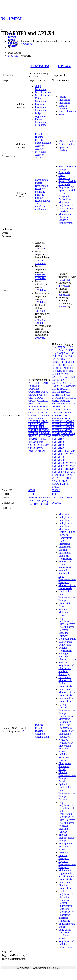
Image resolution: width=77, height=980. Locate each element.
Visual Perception (64, 177)
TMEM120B (59, 442)
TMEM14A (58, 448)
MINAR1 (33, 427)
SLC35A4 (69, 424)
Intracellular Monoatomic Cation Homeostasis (65, 682)
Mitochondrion (43, 92)
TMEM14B (58, 451)
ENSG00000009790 (39, 498)
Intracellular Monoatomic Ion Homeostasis (67, 692)
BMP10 (68, 356)
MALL (56, 401)
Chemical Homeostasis (65, 536)
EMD (40, 404)
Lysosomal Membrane (41, 109)
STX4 (32, 442)
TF (72, 436)
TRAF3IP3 (40, 66)
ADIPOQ (57, 347)
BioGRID (13, 56)
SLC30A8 (69, 421)
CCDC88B (34, 392)
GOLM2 (33, 412)
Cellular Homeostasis (65, 649)
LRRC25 (33, 424)
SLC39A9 (57, 430)
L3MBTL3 (34, 421)
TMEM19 (70, 451)
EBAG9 (33, 404)
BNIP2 (56, 359)
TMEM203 (70, 454)
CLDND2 (57, 371)
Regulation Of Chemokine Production (66, 734)
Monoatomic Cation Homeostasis (65, 565)
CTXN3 (72, 377)
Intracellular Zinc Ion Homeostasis (65, 885)
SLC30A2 (57, 421)
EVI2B (32, 407)
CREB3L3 (43, 401)
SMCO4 (68, 430)
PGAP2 (67, 407)
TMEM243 (58, 463)
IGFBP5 (56, 395)
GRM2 (56, 389)
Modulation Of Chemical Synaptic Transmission (66, 218)
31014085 (65, 280)
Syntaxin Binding (63, 149)
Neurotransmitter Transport (68, 168)
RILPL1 (39, 436)
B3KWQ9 (44, 501)
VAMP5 (56, 481)
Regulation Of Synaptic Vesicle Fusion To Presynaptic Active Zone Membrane (67, 195)
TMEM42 (70, 466)
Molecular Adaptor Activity (40, 155)
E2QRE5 (33, 504)
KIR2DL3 (34, 418)
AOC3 (62, 350)
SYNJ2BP (64, 436)
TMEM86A (58, 472)
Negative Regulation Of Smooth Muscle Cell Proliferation (67, 808)
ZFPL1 (56, 487)
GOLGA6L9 (43, 410)
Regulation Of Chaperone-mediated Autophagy (66, 916)
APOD (69, 350)
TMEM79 (68, 469)
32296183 (26, 44)
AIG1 (55, 350)
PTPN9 (68, 412)
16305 (32, 494)
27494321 (64, 286)
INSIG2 (66, 395)
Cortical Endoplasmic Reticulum (65, 906)
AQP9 (62, 353)
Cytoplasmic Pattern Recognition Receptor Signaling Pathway (42, 187)
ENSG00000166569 (63, 498)
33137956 (40, 311)
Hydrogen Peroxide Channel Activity (68, 657)
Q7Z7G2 (57, 503)
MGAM (56, 404)
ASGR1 (70, 353)
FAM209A (42, 407)
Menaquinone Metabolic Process (66, 847)
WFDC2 (56, 484)
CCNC (44, 392)
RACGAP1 (45, 433)
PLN (54, 410)
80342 (32, 490)
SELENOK (58, 418)
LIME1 (45, 421)
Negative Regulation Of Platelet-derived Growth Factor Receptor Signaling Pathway (67, 627)
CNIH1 (56, 377)
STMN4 (33, 439)
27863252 (40, 260)
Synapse (63, 115)
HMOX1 (66, 392)
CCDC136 (34, 386)
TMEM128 (58, 445)
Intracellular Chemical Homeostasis (65, 556)
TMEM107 (58, 439)
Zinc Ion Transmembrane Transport (67, 838)
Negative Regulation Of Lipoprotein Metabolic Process (66, 746)
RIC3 (31, 436)
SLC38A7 (69, 427)
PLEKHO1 (45, 430)
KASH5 (46, 415)
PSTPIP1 (33, 433)
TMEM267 (58, 466)
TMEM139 (34, 445)
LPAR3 (66, 398)
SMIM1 (56, 433)
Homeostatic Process (65, 605)
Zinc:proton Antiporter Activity (65, 766)
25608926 (40, 249)
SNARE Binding (67, 141)
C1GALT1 (58, 362)
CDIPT (63, 368)
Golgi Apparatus (40, 115)
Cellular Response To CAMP (65, 757)
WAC (41, 448)
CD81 (55, 368)
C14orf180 (66, 359)
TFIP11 (39, 442)
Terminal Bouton (68, 112)
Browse (12, 37)
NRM (72, 404)
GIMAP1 (71, 386)
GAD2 (62, 386)
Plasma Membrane (41, 120)
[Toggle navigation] (3, 29)
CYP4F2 (57, 383)
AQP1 (55, 353)
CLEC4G (68, 371)
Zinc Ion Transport (64, 857)
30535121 (64, 295)
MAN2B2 (65, 401)
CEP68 (43, 395)
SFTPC (68, 418)
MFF (41, 424)
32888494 (40, 263)
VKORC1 (66, 481)
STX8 (55, 436)
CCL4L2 (68, 365)
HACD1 (64, 389)
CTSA (64, 377)
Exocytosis (64, 172)
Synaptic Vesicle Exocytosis (67, 183)
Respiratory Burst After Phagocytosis (65, 725)
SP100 (48, 436)
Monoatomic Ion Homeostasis (67, 587)
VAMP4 (66, 478)
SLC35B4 (57, 427)
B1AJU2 (33, 501)
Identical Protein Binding (40, 728)
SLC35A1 (57, 424)
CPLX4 (64, 66)
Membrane (41, 125)
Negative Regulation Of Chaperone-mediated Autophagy (66, 668)
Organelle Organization (42, 735)
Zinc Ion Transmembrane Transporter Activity (67, 777)
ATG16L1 (34, 383)
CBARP (44, 383)
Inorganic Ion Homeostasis (66, 700)
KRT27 (44, 418)
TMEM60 (57, 469)
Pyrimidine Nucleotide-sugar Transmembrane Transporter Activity (67, 792)
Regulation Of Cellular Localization (66, 944)
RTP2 (55, 415)
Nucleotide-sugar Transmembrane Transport (67, 596)
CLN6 (55, 374)
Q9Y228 (43, 504)
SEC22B (63, 415)
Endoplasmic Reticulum (65, 519)
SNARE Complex (63, 107)
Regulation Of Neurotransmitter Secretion (68, 208)
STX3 (72, 433)
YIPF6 (65, 484)
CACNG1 (57, 365)
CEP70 (32, 398)
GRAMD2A (35, 415)
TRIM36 (33, 448)
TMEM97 (70, 472)
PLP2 (61, 410)
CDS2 (70, 368)
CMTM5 (64, 374)
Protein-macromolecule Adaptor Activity (43, 144)
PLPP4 (68, 410)
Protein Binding (39, 135)
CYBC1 (65, 380)
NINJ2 (65, 404)
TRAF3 (45, 445)
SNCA (64, 433)
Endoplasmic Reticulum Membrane (65, 526)
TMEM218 (58, 457)
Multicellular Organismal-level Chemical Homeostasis (66, 875)
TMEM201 (58, 454)
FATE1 (32, 410)
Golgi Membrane (41, 88)
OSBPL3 (33, 430)
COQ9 (40, 398)
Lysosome (40, 104)
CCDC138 (34, 389)
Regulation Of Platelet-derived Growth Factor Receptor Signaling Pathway (67, 824)
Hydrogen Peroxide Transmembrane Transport (67, 708)
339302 (56, 490)
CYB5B (56, 380)
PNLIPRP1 (58, 412)
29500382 (40, 338)
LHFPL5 (57, 398)
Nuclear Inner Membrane (66, 717)
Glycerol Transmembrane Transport (67, 864)
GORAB (43, 412)
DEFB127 (67, 383)
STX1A (42, 439)
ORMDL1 (57, 407)
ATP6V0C (58, 356)
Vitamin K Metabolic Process (64, 612)
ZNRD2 (33, 451)
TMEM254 (70, 463)
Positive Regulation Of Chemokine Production (66, 895)
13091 (55, 494)
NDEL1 (43, 427)
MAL (73, 398)
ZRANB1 (43, 451)
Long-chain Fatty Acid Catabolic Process (65, 934)
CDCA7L (34, 395)
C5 (75, 362)
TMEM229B (59, 460)
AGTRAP (68, 347)
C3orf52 (68, 362)
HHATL (56, 392)
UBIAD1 (57, 478)
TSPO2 (68, 475)
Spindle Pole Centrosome (65, 643)
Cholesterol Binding (65, 548)
